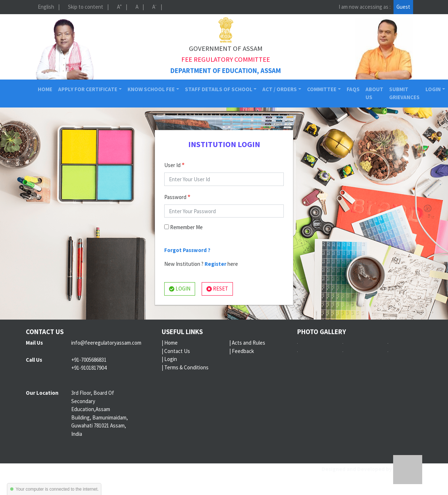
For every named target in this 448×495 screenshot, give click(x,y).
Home (47, 89)
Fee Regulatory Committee (226, 59)
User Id (174, 165)
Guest (403, 7)
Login (171, 359)
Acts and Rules (249, 343)
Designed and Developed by (372, 469)
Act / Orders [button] (280, 89)
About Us (374, 93)
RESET (217, 289)
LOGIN (180, 289)
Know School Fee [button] (151, 89)
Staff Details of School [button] (219, 89)
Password (177, 197)
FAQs (353, 89)
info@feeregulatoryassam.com (106, 343)
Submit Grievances (404, 93)
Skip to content (86, 7)
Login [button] (433, 89)
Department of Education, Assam (226, 71)
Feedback (243, 351)
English (46, 7)
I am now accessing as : (365, 7)
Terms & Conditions (186, 367)
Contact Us (177, 351)
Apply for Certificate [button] (88, 89)
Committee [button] (322, 89)
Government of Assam (226, 48)
